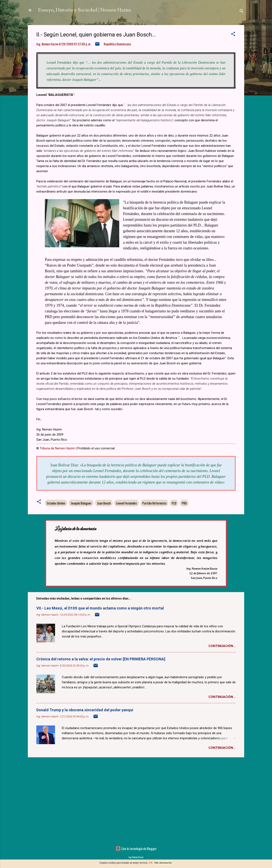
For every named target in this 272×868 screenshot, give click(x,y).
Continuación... (222, 646)
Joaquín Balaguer (81, 503)
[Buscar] (242, 12)
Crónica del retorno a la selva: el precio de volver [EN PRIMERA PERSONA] (101, 659)
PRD (184, 503)
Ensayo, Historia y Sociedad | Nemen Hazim (85, 10)
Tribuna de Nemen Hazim (57, 448)
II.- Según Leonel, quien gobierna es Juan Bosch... (96, 35)
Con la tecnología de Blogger (136, 848)
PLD (174, 503)
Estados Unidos (56, 503)
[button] (233, 34)
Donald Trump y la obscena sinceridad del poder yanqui (85, 710)
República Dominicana (117, 44)
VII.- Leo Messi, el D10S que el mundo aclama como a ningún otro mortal (100, 608)
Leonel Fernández (127, 503)
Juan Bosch (104, 503)
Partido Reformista (154, 503)
